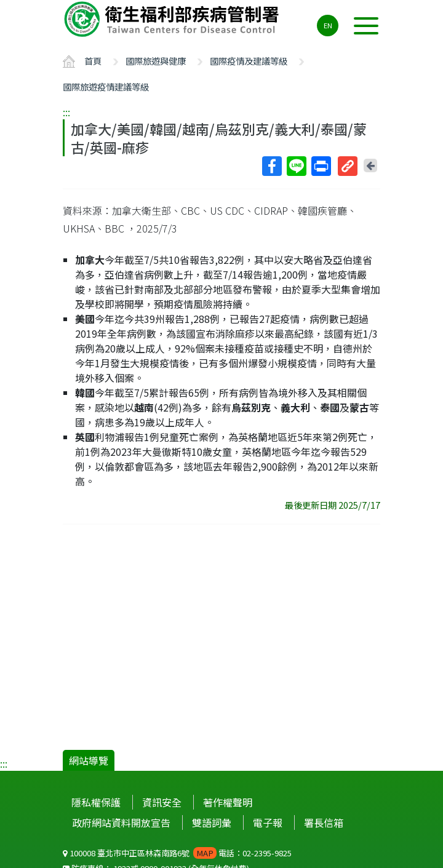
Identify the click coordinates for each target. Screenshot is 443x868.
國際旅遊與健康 (156, 61)
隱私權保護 (96, 802)
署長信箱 (324, 822)
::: (66, 112)
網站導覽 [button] (89, 760)
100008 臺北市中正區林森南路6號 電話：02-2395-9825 (177, 853)
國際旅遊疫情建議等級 (106, 86)
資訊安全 (162, 802)
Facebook (271, 166)
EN (328, 25)
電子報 (268, 822)
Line (296, 166)
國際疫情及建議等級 (249, 61)
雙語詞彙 (212, 822)
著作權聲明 (228, 802)
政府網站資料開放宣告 (121, 822)
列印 (321, 166)
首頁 (93, 61)
